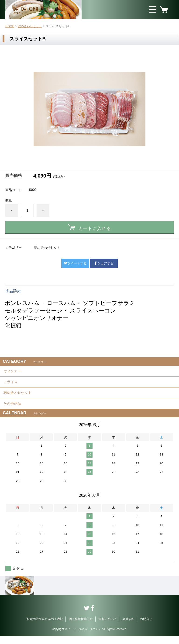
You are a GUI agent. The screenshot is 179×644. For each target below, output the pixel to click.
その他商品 (13, 410)
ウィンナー (13, 372)
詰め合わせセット (32, 26)
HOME (10, 26)
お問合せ (146, 627)
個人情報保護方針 (81, 627)
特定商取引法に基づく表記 (45, 627)
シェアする (104, 263)
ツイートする (75, 263)
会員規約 (128, 627)
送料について (108, 627)
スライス (11, 385)
